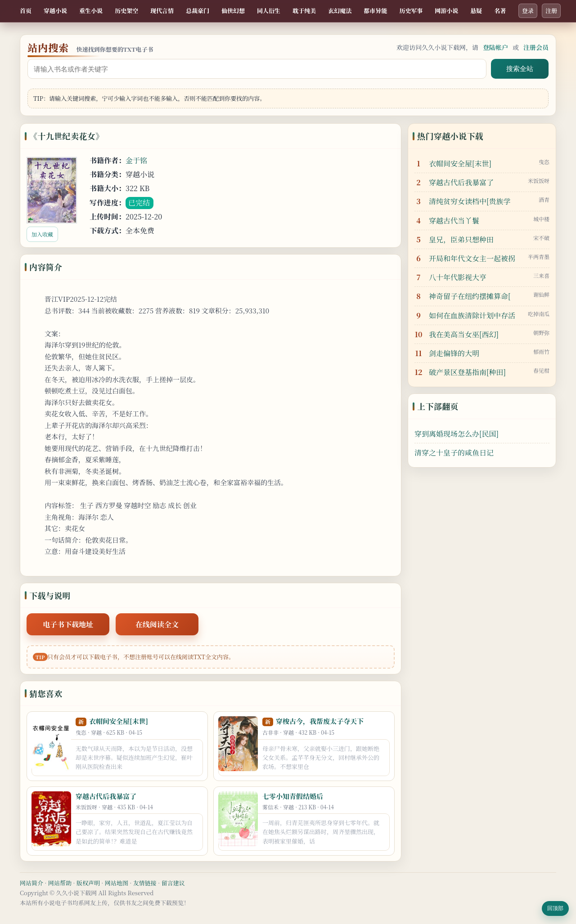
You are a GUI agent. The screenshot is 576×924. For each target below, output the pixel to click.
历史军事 (411, 11)
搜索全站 (520, 69)
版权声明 (88, 883)
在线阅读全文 (157, 624)
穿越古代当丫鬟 (454, 221)
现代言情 (162, 11)
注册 (551, 11)
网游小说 (446, 11)
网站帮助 (60, 883)
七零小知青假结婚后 (293, 796)
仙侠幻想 (233, 11)
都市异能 (375, 11)
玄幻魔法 (340, 11)
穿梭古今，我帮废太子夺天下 (320, 721)
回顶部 (555, 908)
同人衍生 (269, 11)
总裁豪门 (198, 11)
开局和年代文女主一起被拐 (472, 258)
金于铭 (136, 160)
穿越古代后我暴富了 (106, 796)
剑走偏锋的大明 (454, 353)
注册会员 (536, 47)
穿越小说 (55, 11)
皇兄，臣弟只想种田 (461, 239)
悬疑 (476, 11)
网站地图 (117, 883)
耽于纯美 (304, 11)
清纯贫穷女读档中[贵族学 (470, 201)
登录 (528, 11)
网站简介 (31, 883)
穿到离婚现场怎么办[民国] (457, 434)
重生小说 (91, 11)
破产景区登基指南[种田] (467, 372)
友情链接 (145, 883)
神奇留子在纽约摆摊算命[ (470, 296)
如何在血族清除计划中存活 (472, 315)
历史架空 (126, 11)
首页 (26, 11)
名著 (500, 11)
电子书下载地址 (68, 624)
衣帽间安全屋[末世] (119, 721)
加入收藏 (42, 234)
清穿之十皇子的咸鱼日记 (454, 453)
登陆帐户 (495, 47)
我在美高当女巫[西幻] (464, 334)
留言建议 (173, 883)
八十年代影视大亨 (458, 277)
